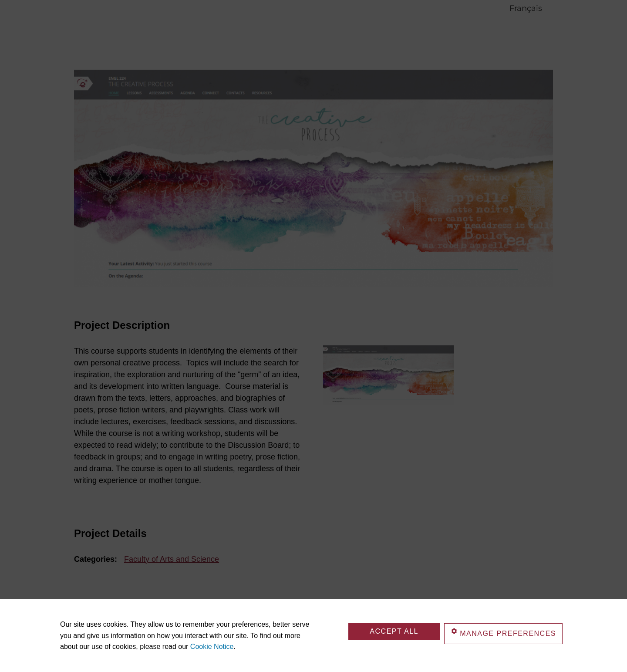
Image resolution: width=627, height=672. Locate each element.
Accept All (394, 631)
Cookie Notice (212, 647)
